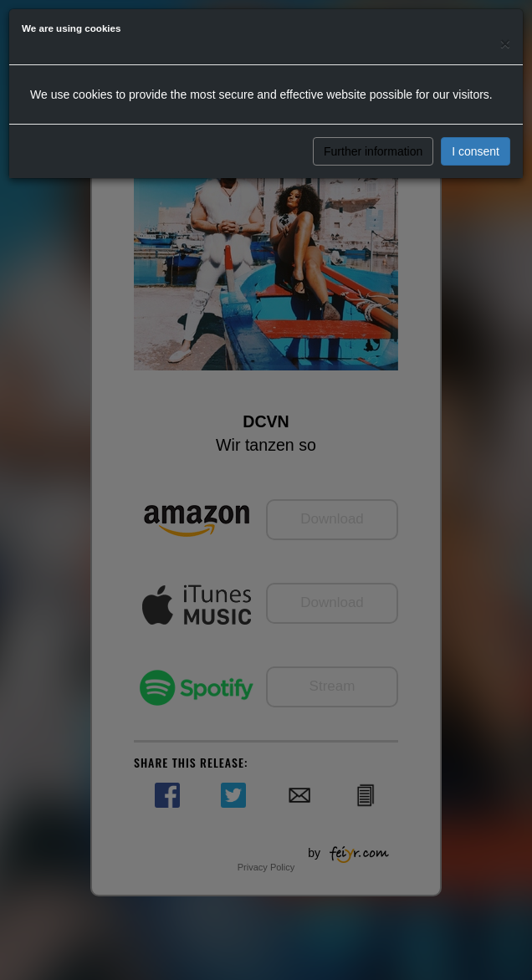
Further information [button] (373, 151)
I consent (476, 151)
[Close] (505, 43)
